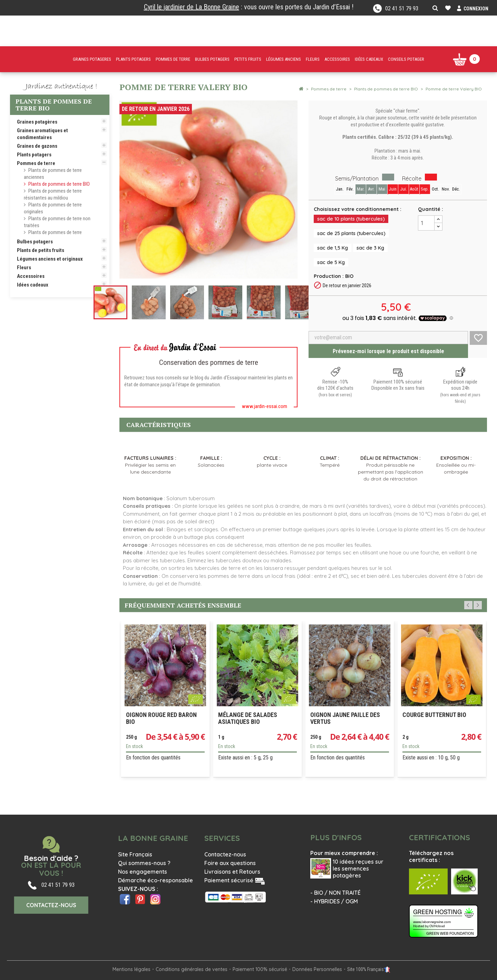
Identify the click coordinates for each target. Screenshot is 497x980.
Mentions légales (131, 969)
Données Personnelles (317, 969)
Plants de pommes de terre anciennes (53, 174)
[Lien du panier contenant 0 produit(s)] (466, 59)
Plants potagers (34, 155)
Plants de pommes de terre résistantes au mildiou (53, 194)
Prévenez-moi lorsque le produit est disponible (388, 351)
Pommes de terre (36, 163)
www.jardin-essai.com (265, 406)
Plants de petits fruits (41, 250)
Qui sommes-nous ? (144, 863)
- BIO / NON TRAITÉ (335, 893)
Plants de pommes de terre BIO (59, 184)
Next (478, 605)
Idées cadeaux (33, 285)
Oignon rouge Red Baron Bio (161, 718)
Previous (468, 605)
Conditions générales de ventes (192, 969)
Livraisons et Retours (232, 872)
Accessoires (31, 276)
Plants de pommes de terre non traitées (57, 222)
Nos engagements (143, 872)
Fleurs (24, 268)
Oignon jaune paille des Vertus (345, 718)
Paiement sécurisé (229, 880)
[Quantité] (426, 223)
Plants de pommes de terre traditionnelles (53, 236)
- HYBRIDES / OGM (334, 901)
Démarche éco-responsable (155, 880)
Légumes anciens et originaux (50, 259)
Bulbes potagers (35, 242)
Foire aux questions (230, 863)
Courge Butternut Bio (434, 715)
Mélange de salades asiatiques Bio (248, 718)
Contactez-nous (225, 854)
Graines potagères (37, 122)
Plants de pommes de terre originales (53, 208)
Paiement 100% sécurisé (260, 969)
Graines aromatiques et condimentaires (42, 134)
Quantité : (431, 209)
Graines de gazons (37, 146)
